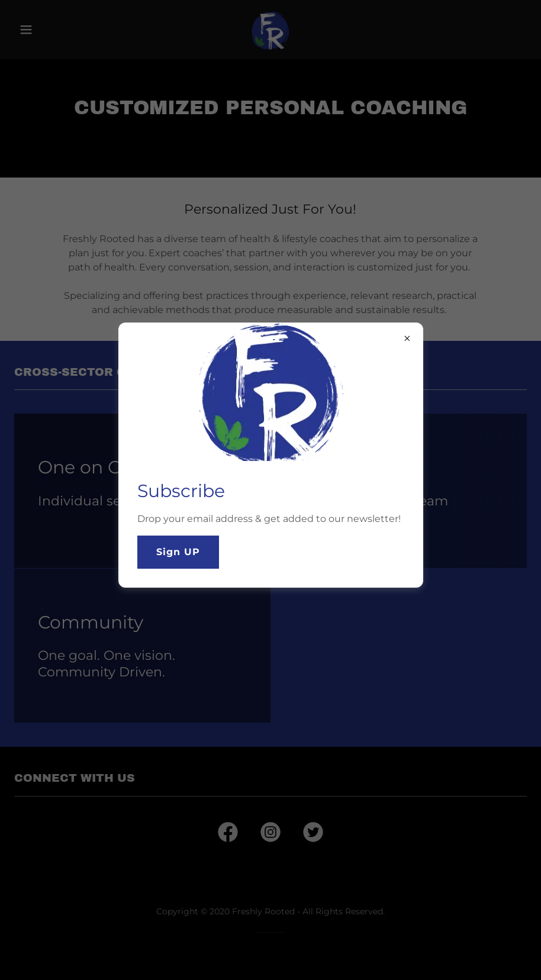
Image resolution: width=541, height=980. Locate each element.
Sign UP (178, 552)
